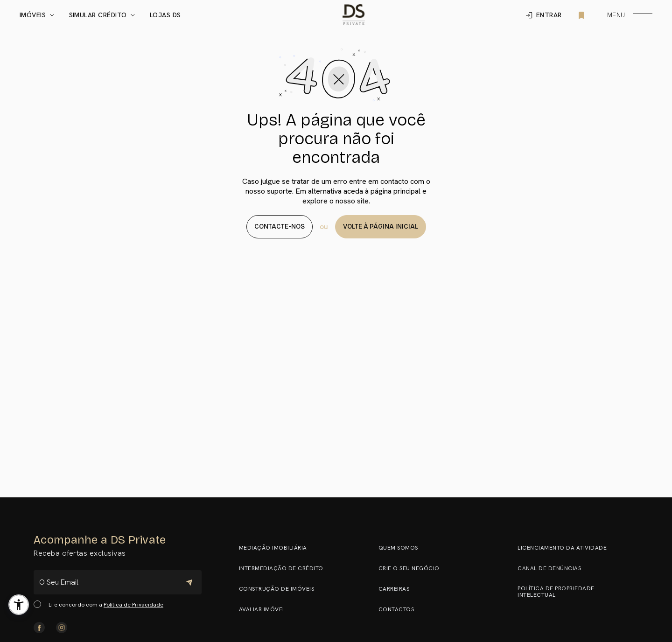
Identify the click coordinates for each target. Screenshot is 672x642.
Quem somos (402, 548)
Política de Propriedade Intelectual (576, 592)
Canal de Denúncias (553, 568)
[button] (19, 605)
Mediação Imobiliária (277, 548)
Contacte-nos (280, 227)
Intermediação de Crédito (285, 568)
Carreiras (398, 589)
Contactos (401, 609)
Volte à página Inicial (381, 227)
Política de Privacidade (133, 605)
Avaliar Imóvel (266, 609)
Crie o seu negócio (413, 568)
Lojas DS (165, 15)
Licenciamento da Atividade (566, 548)
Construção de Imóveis (281, 589)
